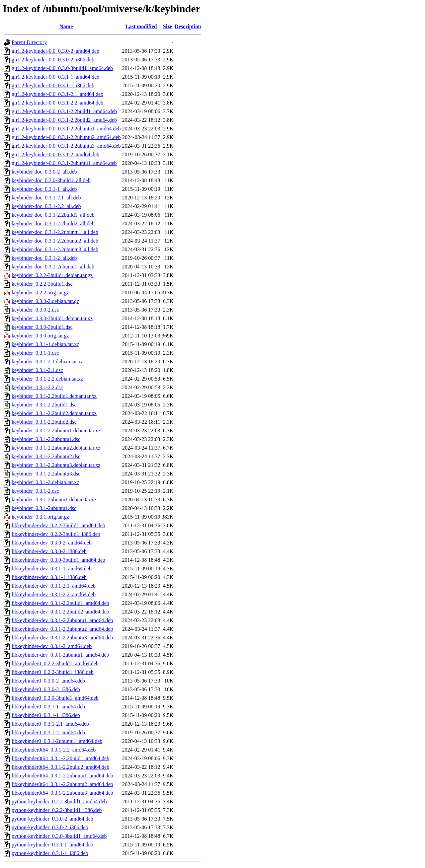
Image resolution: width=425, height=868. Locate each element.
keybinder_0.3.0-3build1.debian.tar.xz (52, 318)
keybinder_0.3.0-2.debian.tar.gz (45, 301)
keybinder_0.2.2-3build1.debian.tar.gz (52, 275)
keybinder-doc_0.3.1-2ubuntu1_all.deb (53, 267)
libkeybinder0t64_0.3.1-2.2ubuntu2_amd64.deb (62, 784)
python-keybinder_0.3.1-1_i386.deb (50, 853)
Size (168, 26)
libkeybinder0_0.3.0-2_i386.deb (46, 689)
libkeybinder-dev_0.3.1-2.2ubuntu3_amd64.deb (62, 638)
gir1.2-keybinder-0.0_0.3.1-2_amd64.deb (55, 154)
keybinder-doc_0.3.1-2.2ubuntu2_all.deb (55, 241)
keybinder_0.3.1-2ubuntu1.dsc (44, 508)
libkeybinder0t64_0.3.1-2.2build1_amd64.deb (60, 758)
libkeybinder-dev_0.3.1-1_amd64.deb (52, 569)
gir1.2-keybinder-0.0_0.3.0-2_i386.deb (53, 60)
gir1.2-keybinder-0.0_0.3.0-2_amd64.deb (55, 51)
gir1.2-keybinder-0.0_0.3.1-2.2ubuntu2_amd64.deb (66, 137)
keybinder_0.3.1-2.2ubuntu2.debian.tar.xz (56, 448)
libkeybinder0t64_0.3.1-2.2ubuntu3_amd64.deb (62, 793)
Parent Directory (29, 42)
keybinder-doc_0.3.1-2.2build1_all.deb (53, 215)
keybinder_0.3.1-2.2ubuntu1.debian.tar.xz (56, 431)
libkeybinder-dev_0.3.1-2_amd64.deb (52, 646)
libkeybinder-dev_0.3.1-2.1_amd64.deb (54, 586)
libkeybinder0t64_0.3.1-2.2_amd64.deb (54, 750)
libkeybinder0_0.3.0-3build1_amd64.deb (55, 698)
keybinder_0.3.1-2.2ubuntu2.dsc (46, 456)
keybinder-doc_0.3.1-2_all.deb (44, 258)
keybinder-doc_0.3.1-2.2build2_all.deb (53, 223)
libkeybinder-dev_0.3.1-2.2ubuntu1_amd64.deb (62, 620)
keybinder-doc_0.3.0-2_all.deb (44, 172)
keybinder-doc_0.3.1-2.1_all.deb (46, 198)
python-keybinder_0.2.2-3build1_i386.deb (57, 810)
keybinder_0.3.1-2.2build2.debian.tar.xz (54, 413)
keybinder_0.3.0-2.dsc (35, 310)
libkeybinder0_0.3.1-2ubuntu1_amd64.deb (57, 741)
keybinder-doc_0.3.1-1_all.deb (44, 189)
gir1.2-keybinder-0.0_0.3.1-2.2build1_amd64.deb (64, 111)
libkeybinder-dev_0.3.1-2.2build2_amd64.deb (60, 612)
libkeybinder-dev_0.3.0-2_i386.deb (49, 551)
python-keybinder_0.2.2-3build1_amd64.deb (59, 801)
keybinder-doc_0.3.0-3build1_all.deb (51, 180)
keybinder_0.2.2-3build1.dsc (42, 284)
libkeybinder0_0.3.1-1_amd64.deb (48, 707)
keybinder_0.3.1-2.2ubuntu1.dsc (46, 439)
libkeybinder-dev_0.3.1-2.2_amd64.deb (54, 594)
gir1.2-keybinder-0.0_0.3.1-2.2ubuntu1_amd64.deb (66, 129)
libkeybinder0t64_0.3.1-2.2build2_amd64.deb (60, 767)
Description (188, 26)
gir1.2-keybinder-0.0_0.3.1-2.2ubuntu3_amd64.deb (66, 146)
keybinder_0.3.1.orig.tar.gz (40, 517)
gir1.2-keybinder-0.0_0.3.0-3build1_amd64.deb (62, 68)
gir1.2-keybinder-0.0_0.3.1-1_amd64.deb (55, 77)
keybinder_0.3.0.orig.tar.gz (40, 336)
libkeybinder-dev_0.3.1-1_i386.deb (49, 577)
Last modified (141, 26)
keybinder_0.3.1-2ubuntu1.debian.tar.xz (54, 500)
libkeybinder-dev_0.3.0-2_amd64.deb (52, 543)
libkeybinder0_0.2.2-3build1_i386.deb (53, 672)
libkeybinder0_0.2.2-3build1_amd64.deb (55, 663)
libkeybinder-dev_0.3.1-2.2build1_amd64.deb (60, 603)
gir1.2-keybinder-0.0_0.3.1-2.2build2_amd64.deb (64, 120)
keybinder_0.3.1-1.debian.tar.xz (45, 344)
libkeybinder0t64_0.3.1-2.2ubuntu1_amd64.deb (62, 776)
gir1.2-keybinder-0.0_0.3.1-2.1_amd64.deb (57, 94)
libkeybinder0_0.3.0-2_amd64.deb (48, 681)
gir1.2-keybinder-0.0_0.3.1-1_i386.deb (53, 85)
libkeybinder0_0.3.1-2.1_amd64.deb (50, 724)
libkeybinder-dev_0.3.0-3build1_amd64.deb (58, 560)
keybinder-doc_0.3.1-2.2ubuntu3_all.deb (55, 249)
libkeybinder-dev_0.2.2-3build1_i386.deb (56, 534)
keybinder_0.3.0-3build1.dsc (42, 327)
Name (66, 26)
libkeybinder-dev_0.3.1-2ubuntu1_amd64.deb (60, 655)
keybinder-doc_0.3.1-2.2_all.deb (46, 206)
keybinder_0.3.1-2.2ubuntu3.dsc (46, 474)
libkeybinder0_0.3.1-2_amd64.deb (48, 732)
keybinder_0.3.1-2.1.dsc (37, 370)
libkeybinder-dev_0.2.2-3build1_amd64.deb (58, 525)
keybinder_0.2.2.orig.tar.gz (40, 292)
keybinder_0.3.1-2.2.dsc (37, 387)
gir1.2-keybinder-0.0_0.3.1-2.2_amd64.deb (57, 103)
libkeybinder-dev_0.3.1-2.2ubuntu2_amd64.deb (62, 629)
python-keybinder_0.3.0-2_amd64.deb (52, 819)
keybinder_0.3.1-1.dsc (35, 353)
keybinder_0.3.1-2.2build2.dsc (44, 422)
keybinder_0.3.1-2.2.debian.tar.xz (47, 379)
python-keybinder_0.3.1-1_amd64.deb (52, 845)
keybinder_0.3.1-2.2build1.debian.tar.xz (54, 396)
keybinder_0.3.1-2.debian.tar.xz (45, 482)
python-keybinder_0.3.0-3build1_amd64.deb (59, 836)
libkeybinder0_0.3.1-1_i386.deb (46, 715)
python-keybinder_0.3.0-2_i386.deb (50, 827)
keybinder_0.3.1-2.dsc (35, 491)
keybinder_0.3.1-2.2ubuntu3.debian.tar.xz (56, 465)
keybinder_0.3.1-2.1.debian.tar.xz (47, 362)
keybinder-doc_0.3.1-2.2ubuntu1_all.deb (55, 232)
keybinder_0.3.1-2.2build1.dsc (44, 405)
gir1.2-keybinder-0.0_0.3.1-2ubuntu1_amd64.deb (64, 163)
